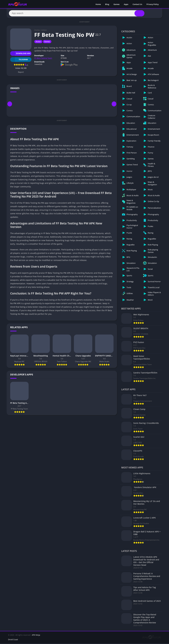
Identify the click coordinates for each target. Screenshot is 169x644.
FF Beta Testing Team (43, 59)
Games (116, 4)
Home (98, 4)
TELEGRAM (19, 60)
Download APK (20, 54)
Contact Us (137, 4)
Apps (126, 4)
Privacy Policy (153, 4)
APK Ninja (36, 636)
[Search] (77, 14)
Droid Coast (13, 640)
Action (44, 31)
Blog (107, 4)
